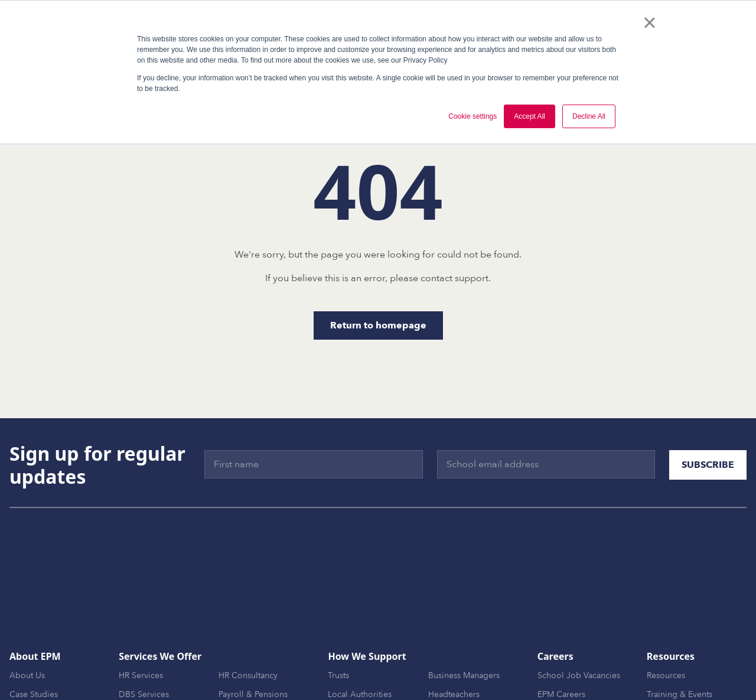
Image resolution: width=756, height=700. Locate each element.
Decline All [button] (589, 116)
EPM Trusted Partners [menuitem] (49, 680)
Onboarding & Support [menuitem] (163, 680)
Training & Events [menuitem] (680, 642)
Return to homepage (378, 325)
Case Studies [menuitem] (34, 642)
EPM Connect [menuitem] (244, 680)
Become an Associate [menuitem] (578, 661)
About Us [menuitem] (27, 623)
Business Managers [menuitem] (464, 623)
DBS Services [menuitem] (144, 642)
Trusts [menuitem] (338, 623)
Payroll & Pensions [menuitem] (253, 642)
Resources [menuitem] (666, 623)
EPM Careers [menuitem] (561, 642)
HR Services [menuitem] (141, 623)
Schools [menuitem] (343, 661)
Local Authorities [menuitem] (360, 642)
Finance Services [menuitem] (250, 661)
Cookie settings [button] (472, 116)
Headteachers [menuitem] (454, 642)
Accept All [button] (529, 116)
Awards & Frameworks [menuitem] (51, 661)
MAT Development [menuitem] (154, 661)
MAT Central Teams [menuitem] (465, 661)
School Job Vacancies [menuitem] (579, 623)
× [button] (649, 22)
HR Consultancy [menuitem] (248, 623)
